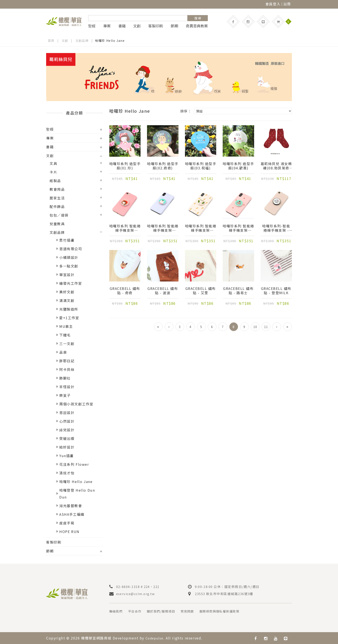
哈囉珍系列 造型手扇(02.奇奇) (163, 166)
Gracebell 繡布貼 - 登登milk (276, 291)
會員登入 (273, 4)
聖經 (92, 26)
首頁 (51, 41)
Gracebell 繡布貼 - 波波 (163, 291)
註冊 (287, 4)
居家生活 (57, 198)
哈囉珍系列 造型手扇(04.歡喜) (238, 166)
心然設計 (67, 421)
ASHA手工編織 (72, 514)
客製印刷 (156, 26)
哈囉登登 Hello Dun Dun (77, 494)
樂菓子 (65, 395)
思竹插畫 (67, 240)
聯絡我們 (117, 611)
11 (266, 327)
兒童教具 (57, 224)
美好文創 (67, 292)
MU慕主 (66, 326)
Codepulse (156, 638)
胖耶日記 (67, 361)
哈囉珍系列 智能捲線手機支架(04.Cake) (238, 228)
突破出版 (67, 438)
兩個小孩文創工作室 (76, 404)
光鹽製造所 (69, 309)
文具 (53, 163)
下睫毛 (65, 335)
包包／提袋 (59, 215)
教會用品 (57, 189)
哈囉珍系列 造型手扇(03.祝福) (201, 166)
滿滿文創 (67, 300)
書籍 (122, 26)
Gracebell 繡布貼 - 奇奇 (125, 291)
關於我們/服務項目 (167, 611)
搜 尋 (198, 18)
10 (255, 327)
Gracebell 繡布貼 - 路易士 (238, 291)
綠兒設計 (67, 430)
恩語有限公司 (71, 249)
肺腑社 (65, 378)
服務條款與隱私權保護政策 (232, 611)
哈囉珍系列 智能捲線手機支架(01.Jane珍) (125, 228)
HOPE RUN (69, 531)
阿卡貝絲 (67, 369)
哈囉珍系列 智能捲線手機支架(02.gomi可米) (163, 228)
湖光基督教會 (71, 506)
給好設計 (67, 447)
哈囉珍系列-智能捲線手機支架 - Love (276, 228)
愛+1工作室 (69, 318)
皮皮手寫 (67, 523)
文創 (137, 26)
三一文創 (67, 344)
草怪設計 (67, 387)
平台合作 (138, 611)
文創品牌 (82, 41)
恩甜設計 (67, 413)
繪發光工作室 (71, 283)
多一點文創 (69, 266)
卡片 (53, 172)
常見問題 (196, 611)
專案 (107, 26)
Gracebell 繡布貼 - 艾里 (201, 291)
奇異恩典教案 (197, 26)
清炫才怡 (67, 473)
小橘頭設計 (69, 257)
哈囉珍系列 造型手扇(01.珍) (125, 166)
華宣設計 (67, 275)
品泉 (63, 352)
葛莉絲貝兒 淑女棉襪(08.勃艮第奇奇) (276, 166)
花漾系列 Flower (74, 464)
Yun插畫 (67, 456)
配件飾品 (57, 206)
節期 (174, 26)
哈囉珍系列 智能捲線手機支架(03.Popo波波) (201, 228)
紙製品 (55, 181)
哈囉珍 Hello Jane (76, 481)
